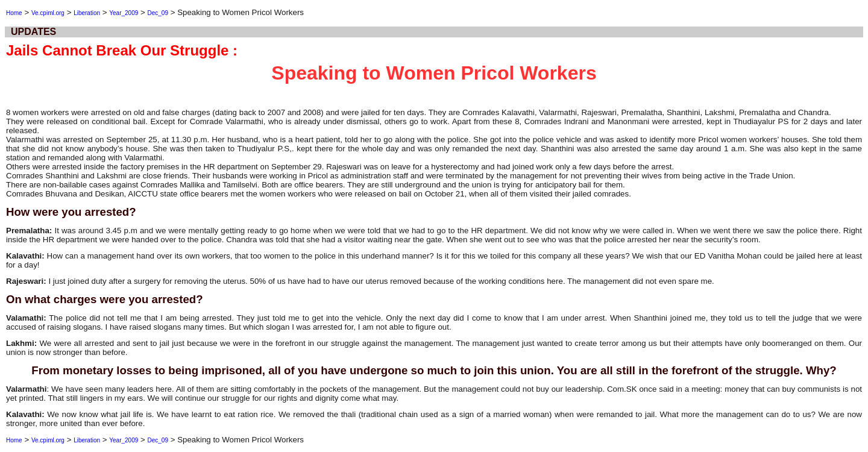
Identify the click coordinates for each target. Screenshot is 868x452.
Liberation (87, 13)
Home (14, 13)
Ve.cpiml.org (48, 13)
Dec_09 (157, 13)
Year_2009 (124, 13)
